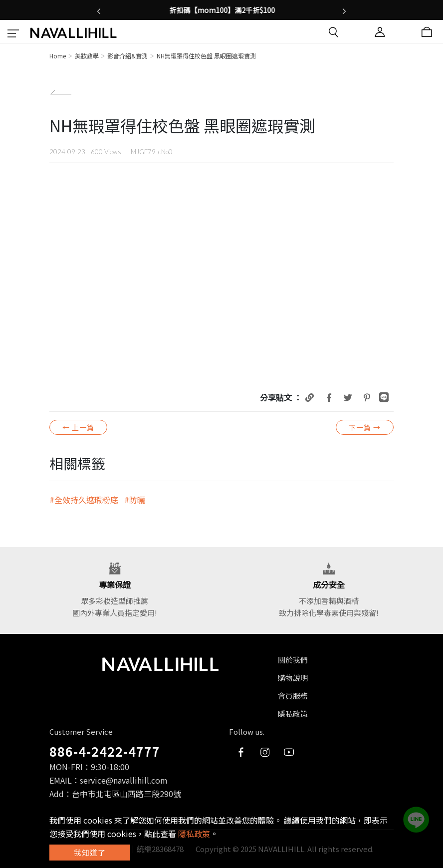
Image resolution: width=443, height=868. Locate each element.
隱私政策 (293, 714)
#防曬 (135, 500)
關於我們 (293, 660)
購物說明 (293, 678)
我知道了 (90, 852)
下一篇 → (365, 427)
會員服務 (293, 696)
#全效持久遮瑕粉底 (84, 500)
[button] (99, 10)
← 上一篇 (78, 427)
